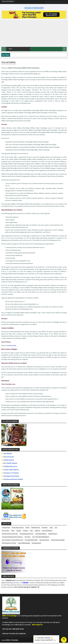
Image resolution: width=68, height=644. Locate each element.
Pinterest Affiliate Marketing (24, 545)
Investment (25, 532)
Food (56, 529)
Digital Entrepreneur (53, 535)
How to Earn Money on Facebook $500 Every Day (13, 542)
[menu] (8, 1)
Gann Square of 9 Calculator (11, 475)
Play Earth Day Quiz (9, 458)
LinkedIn (25, 584)
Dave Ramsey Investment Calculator (13, 481)
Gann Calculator (8, 455)
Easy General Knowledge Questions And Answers (12, 539)
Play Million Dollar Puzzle (10, 468)
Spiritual (27, 529)
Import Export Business (44, 542)
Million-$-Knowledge (13, 642)
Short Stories (45, 529)
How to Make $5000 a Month (31, 542)
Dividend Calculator (9, 462)
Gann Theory (28, 539)
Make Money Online (36, 529)
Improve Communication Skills (58, 542)
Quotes (51, 529)
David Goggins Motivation (41, 535)
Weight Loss (37, 532)
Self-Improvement (6, 529)
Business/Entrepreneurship (18, 529)
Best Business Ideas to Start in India (10, 535)
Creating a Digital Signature (11, 471)
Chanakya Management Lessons (27, 535)
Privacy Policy (12, 347)
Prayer (31, 532)
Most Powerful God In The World (9, 545)
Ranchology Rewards (36, 545)
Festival (13, 532)
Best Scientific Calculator (10, 465)
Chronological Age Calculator (11, 478)
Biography (19, 532)
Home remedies (6, 532)
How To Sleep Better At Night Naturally (41, 539)
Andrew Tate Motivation (47, 532)
